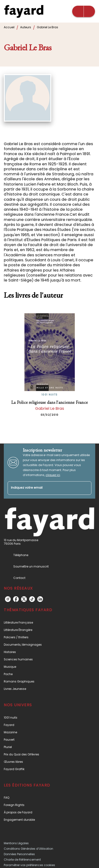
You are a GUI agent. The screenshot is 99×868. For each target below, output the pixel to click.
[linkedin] (40, 599)
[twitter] (24, 599)
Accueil (9, 27)
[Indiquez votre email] (44, 488)
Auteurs (26, 27)
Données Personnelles (19, 854)
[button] (49, 622)
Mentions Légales (16, 843)
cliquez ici (53, 475)
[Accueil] (24, 11)
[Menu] (84, 11)
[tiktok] (32, 599)
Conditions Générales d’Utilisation (28, 849)
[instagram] (8, 599)
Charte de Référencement (22, 860)
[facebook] (16, 599)
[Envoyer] (86, 488)
